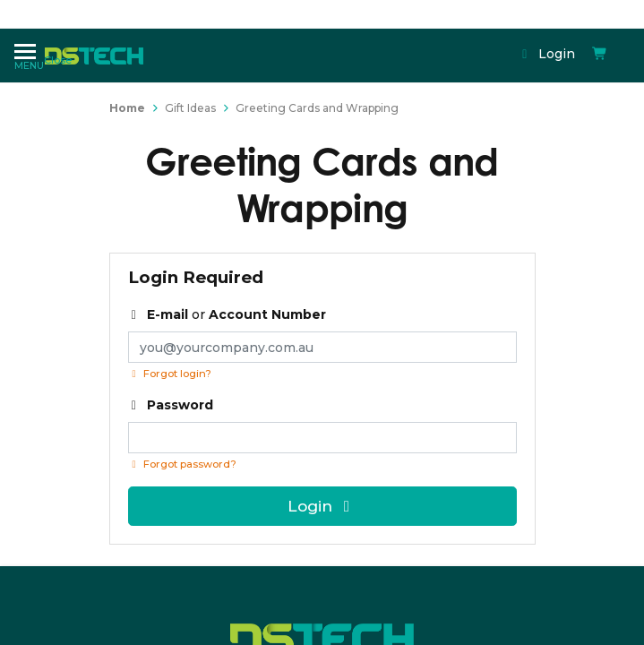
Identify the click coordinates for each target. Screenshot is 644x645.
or (228, 314)
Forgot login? (170, 374)
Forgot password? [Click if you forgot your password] (182, 464)
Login (388, 39)
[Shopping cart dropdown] (437, 39)
